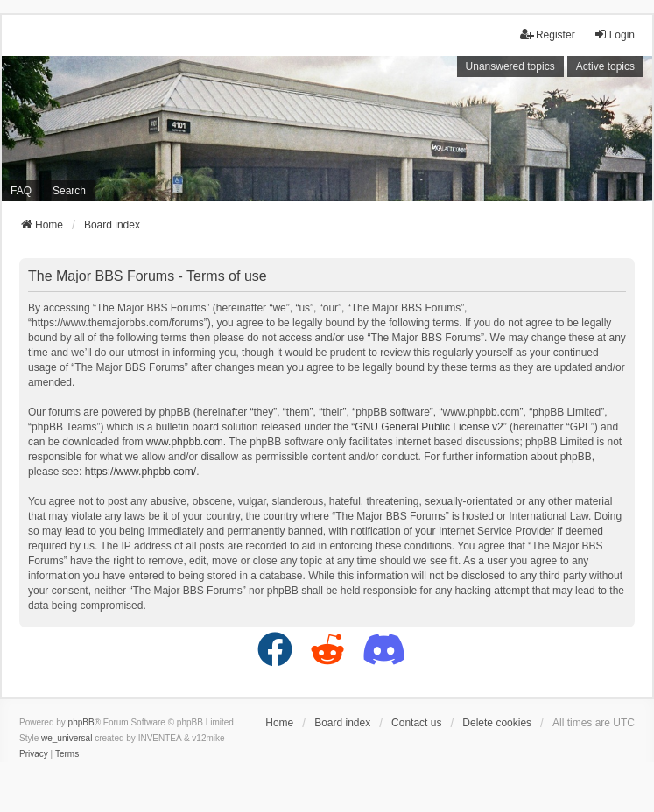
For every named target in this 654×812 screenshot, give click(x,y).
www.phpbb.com (185, 442)
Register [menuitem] (548, 35)
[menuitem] (34, 754)
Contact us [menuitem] (416, 723)
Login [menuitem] (614, 35)
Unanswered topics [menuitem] (510, 66)
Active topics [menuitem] (605, 66)
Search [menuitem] (69, 191)
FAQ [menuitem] (21, 191)
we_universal (67, 738)
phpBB (81, 722)
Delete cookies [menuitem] (497, 723)
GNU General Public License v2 (429, 427)
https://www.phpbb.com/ (141, 472)
